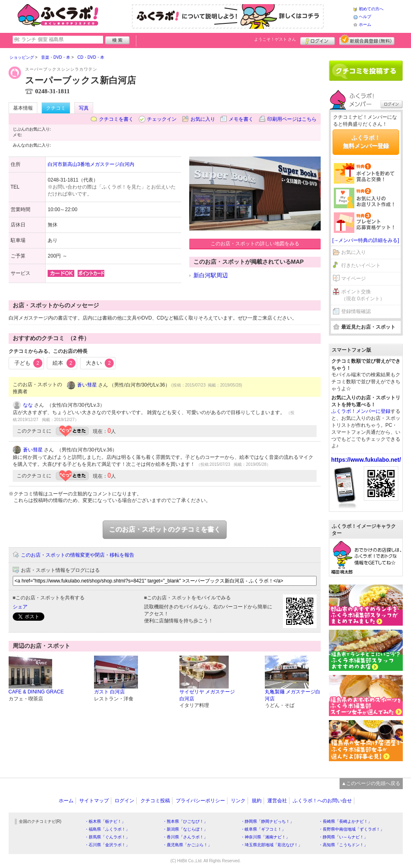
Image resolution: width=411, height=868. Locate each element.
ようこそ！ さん (275, 39)
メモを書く (241, 119)
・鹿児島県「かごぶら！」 (187, 845)
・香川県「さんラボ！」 (185, 837)
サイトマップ (94, 801)
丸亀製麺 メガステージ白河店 (293, 695)
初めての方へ (371, 9)
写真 (84, 108)
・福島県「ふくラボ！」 (107, 829)
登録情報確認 (356, 311)
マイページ (354, 279)
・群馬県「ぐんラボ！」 (107, 837)
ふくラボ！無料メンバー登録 (366, 142)
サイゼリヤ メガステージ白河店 (207, 695)
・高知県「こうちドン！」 (343, 845)
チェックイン (162, 119)
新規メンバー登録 (367, 40)
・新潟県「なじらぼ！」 (185, 829)
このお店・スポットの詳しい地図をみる (255, 244)
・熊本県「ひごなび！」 (185, 821)
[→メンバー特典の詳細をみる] (366, 240)
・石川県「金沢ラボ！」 (107, 845)
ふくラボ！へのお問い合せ (322, 801)
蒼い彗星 (87, 385)
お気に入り (203, 119)
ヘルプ (365, 17)
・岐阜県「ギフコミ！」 (263, 829)
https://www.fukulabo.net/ (366, 460)
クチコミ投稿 (155, 801)
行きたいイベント (361, 265)
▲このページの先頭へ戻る (371, 783)
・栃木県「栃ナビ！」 (105, 821)
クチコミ (56, 108)
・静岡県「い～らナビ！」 (343, 837)
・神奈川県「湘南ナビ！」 (265, 837)
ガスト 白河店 (109, 692)
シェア (20, 607)
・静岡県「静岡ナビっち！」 (267, 821)
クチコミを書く (116, 119)
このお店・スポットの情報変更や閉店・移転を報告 (78, 555)
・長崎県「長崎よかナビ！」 (345, 821)
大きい (100, 363)
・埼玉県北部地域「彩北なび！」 (271, 845)
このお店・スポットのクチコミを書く (165, 529)
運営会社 (277, 801)
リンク (238, 801)
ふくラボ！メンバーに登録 (361, 411)
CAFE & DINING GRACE (36, 692)
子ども (29, 363)
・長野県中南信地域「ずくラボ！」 (351, 829)
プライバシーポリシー (200, 801)
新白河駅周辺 (211, 275)
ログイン (318, 40)
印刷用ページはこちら (292, 119)
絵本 (64, 363)
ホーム (365, 24)
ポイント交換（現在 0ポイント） (363, 295)
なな (28, 405)
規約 (257, 801)
